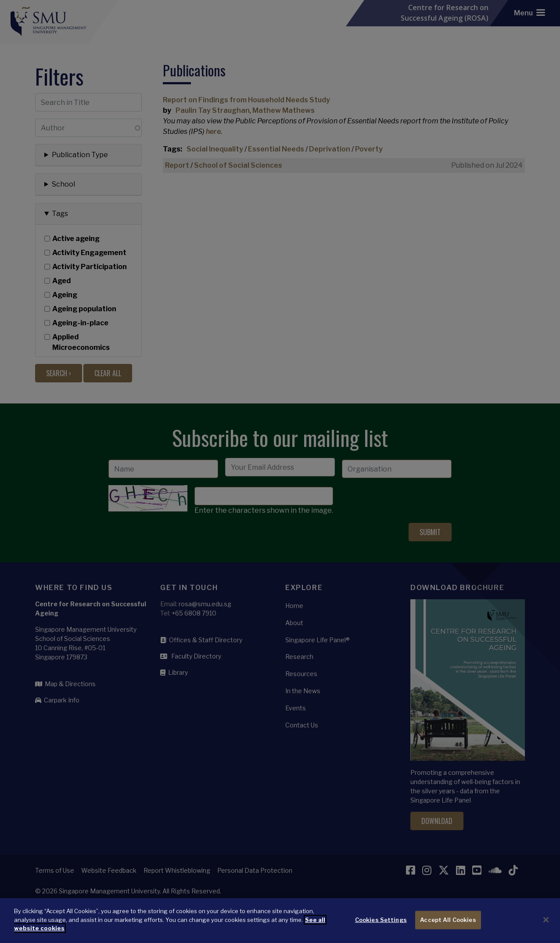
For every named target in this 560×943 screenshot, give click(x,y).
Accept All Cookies (448, 926)
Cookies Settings (381, 926)
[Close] (546, 926)
